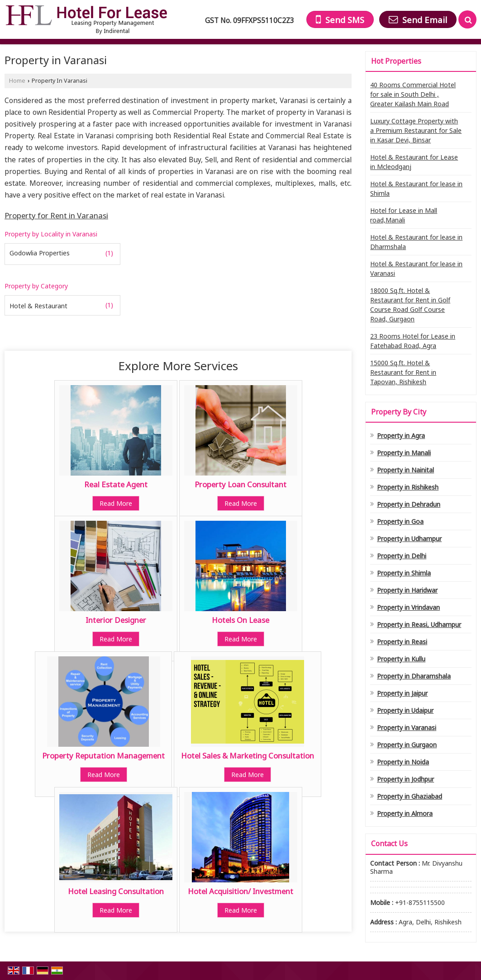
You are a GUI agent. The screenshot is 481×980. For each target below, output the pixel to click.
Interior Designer (116, 620)
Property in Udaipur (405, 710)
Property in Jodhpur (405, 779)
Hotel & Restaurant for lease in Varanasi (416, 269)
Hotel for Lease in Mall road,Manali (404, 215)
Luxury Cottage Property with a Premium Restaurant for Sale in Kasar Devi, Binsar (416, 130)
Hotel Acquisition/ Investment (240, 891)
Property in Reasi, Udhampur (419, 624)
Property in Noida (403, 762)
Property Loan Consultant (240, 484)
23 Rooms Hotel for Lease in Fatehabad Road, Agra (413, 341)
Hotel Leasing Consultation (116, 891)
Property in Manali (404, 453)
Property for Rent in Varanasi (56, 215)
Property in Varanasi (407, 728)
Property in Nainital (405, 470)
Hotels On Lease (240, 620)
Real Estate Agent (116, 484)
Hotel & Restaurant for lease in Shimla (416, 188)
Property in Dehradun (409, 504)
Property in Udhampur (409, 539)
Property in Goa (400, 521)
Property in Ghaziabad (410, 796)
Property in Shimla (404, 573)
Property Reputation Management (103, 756)
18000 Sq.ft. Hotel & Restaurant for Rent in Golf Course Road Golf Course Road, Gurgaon (410, 305)
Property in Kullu (401, 659)
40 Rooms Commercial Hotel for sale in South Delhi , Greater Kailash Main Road (413, 94)
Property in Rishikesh (408, 487)
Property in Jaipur (402, 693)
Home (17, 81)
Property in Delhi (402, 556)
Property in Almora (405, 813)
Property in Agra (401, 436)
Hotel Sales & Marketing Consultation (248, 756)
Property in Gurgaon (407, 745)
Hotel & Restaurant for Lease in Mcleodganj (414, 162)
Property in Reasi (402, 642)
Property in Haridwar (407, 590)
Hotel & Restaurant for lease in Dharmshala (416, 242)
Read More (116, 503)
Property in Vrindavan (408, 607)
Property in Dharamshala (414, 676)
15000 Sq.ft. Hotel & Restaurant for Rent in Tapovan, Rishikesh (403, 372)
